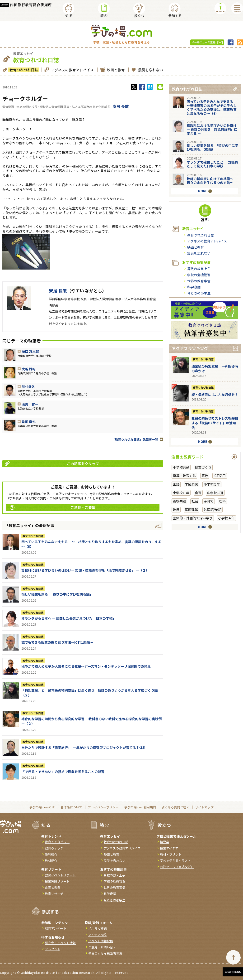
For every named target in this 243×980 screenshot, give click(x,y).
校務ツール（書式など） (177, 867)
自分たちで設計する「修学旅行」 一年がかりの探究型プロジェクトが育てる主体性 (84, 748)
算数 (205, 476)
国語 (176, 484)
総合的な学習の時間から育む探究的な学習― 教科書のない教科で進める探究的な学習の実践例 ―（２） (91, 721)
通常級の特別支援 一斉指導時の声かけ (215, 368)
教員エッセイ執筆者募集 (105, 953)
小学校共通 (181, 467)
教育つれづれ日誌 (23, 70)
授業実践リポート (57, 881)
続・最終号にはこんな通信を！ (215, 395)
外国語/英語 (213, 510)
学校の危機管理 (199, 275)
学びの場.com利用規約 (140, 807)
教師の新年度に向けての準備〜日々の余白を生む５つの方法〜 (210, 181)
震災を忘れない (150, 70)
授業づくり (203, 467)
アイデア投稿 (97, 935)
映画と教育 (115, 70)
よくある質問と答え (175, 807)
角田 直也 (29, 422)
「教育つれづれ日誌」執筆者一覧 (135, 439)
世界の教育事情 (199, 281)
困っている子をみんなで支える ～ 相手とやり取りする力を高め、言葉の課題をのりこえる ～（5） (93, 544)
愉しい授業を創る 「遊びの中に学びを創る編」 (58, 594)
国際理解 (192, 510)
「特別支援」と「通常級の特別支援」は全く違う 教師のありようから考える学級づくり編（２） (89, 693)
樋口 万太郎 (30, 351)
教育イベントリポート (60, 875)
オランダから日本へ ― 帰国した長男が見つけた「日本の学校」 (69, 618)
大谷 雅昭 (29, 369)
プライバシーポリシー (103, 807)
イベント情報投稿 (101, 941)
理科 (222, 501)
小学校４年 (226, 518)
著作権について (71, 807)
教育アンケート (56, 928)
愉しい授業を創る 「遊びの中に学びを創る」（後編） (213, 147)
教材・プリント (171, 854)
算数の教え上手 (199, 269)
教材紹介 (51, 861)
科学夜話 (194, 287)
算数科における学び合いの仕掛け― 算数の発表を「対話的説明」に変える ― (212, 130)
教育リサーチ (54, 894)
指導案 (165, 842)
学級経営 (192, 484)
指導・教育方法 (184, 476)
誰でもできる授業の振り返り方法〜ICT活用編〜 (57, 642)
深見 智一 (30, 404)
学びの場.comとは (42, 807)
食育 (198, 493)
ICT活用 (220, 476)
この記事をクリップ (52, 464)
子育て (209, 501)
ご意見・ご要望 (53, 507)
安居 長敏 (121, 106)
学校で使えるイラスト (175, 861)
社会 (195, 501)
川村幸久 (28, 386)
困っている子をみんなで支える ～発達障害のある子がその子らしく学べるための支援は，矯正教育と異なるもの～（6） (212, 107)
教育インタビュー (57, 842)
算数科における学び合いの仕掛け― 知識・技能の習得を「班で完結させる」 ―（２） (85, 570)
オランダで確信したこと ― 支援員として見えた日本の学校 (212, 164)
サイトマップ (204, 807)
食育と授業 (53, 887)
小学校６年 (181, 493)
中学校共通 (215, 493)
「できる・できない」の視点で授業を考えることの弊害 (63, 772)
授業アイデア (169, 848)
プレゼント (53, 949)
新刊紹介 (51, 854)
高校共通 (179, 501)
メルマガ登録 (98, 928)
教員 (176, 510)
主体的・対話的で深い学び (193, 518)
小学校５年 (212, 484)
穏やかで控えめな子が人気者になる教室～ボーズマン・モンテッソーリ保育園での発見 (86, 666)
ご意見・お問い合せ (102, 947)
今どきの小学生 (199, 293)
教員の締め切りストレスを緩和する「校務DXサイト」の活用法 (215, 423)
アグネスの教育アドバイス (72, 70)
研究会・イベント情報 (60, 943)
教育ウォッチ (54, 848)
